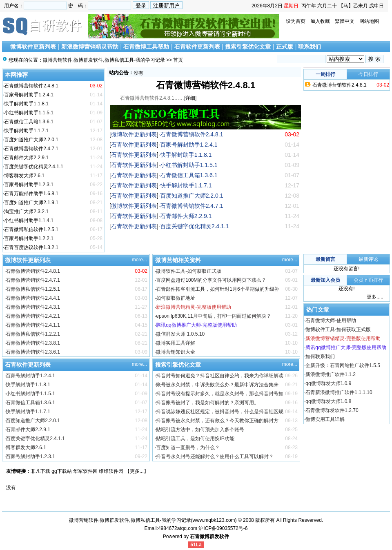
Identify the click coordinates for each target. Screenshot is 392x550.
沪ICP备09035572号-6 (223, 528)
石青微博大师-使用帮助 (331, 321)
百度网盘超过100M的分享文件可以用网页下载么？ (211, 280)
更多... (137, 471)
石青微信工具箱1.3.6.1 (29, 122)
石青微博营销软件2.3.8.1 (33, 343)
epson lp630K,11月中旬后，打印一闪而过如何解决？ (214, 316)
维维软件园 (111, 471)
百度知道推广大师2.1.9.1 (31, 203)
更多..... (375, 297)
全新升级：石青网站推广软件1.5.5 (343, 365)
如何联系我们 (320, 356)
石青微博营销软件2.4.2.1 (33, 316)
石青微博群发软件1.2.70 (332, 410)
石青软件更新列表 (197, 47)
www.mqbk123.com (214, 520)
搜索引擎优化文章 (248, 47)
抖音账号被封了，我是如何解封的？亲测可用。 (207, 403)
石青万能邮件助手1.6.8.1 (31, 194)
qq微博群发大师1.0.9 (328, 383)
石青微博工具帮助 (146, 47)
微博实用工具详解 (176, 343)
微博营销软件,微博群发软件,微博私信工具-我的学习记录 (104, 60)
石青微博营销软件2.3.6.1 (33, 352)
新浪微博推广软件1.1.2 (331, 374)
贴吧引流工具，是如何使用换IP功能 (195, 439)
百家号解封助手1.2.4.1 (29, 95)
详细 (190, 98)
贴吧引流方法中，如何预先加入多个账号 (200, 430)
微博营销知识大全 (176, 352)
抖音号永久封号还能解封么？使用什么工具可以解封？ (215, 456)
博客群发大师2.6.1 (24, 176)
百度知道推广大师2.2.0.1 (31, 140)
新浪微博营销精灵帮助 (90, 47)
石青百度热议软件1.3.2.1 (31, 247)
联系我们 (310, 47)
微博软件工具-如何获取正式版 (189, 271)
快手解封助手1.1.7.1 (26, 131)
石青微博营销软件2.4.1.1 (33, 325)
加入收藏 (320, 21)
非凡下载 (40, 471)
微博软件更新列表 (33, 47)
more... (139, 260)
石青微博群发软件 (209, 537)
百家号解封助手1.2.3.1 (29, 185)
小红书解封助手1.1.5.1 (29, 113)
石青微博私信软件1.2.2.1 (33, 334)
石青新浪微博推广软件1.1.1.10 (339, 392)
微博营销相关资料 (178, 260)
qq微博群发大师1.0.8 (328, 401)
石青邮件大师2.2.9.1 (26, 158)
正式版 (285, 47)
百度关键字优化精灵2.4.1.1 (34, 167)
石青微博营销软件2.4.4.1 (33, 298)
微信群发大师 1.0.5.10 (180, 334)
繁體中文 (345, 21)
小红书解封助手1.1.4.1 (29, 220)
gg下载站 (61, 471)
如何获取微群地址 (176, 298)
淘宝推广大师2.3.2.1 (26, 212)
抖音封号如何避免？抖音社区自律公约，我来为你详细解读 (220, 376)
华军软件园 (85, 471)
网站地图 (369, 21)
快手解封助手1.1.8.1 (26, 104)
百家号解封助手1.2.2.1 (29, 238)
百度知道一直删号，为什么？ (188, 448)
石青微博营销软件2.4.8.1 (31, 86)
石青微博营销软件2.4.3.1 (33, 307)
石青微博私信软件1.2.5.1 (31, 229)
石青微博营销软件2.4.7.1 (31, 149)
